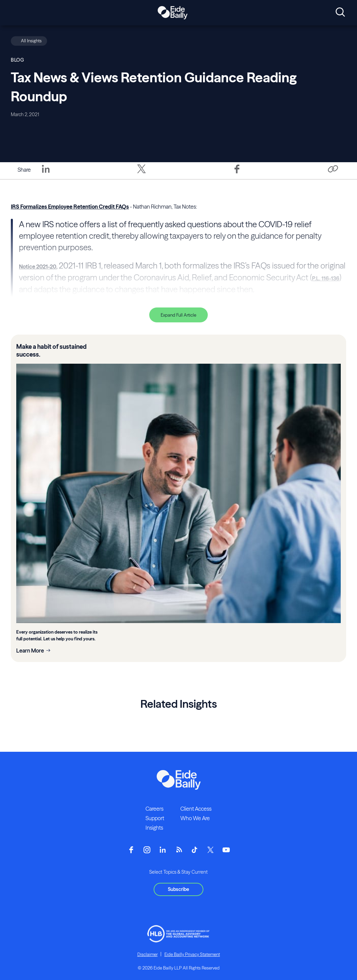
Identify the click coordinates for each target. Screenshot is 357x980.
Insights (154, 828)
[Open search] (340, 13)
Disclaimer (148, 954)
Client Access (196, 809)
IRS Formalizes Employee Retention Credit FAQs (70, 207)
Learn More (30, 651)
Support (155, 818)
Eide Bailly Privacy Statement (192, 954)
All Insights (31, 41)
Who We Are (195, 818)
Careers (154, 809)
